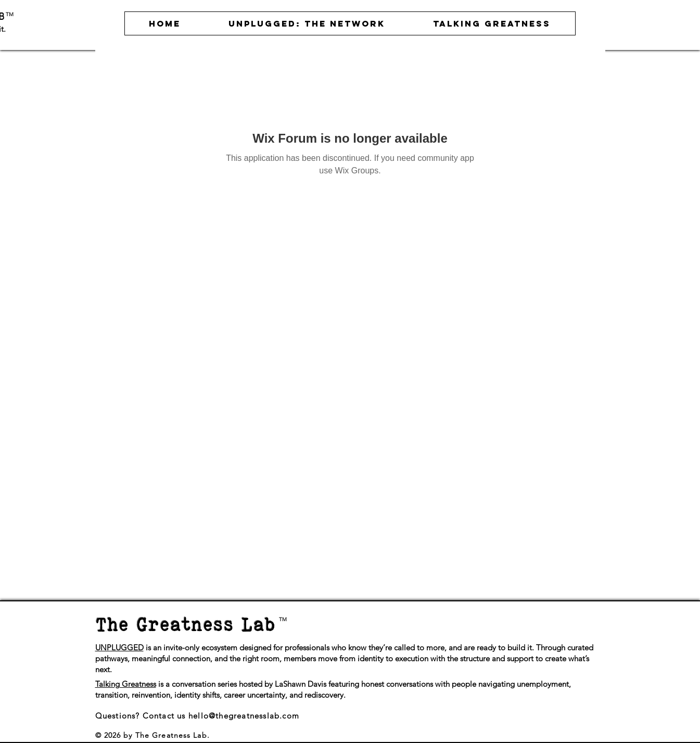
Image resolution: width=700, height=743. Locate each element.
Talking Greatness (126, 684)
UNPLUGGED (119, 647)
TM (10, 14)
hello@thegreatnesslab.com (244, 716)
